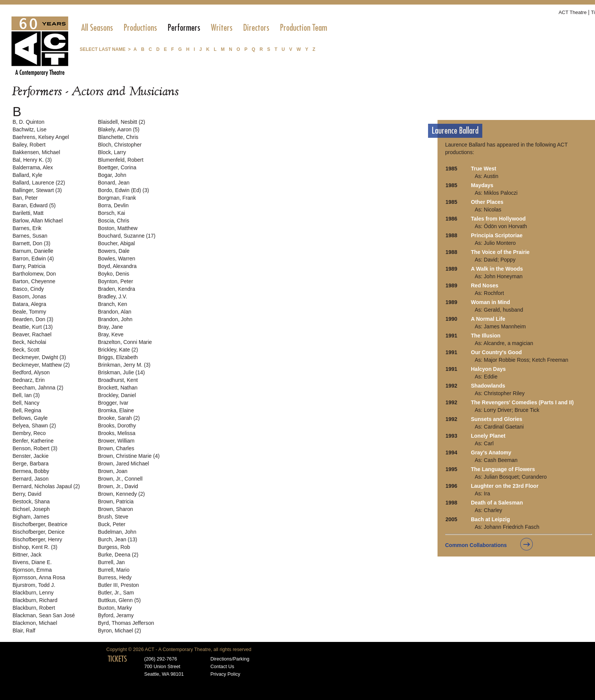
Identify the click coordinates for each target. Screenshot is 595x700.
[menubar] (204, 28)
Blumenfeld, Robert (121, 160)
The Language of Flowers (503, 469)
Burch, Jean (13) (118, 539)
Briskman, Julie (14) (121, 372)
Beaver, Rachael (32, 334)
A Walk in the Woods (497, 269)
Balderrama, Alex (33, 167)
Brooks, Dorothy (117, 426)
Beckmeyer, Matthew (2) (41, 365)
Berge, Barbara (31, 464)
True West (484, 169)
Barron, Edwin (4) (33, 259)
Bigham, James (31, 517)
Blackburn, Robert (34, 608)
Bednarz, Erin (29, 380)
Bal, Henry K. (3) (32, 160)
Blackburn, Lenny (33, 593)
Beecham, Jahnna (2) (38, 388)
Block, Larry (112, 152)
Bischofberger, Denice (39, 532)
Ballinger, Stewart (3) (37, 190)
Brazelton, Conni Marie (125, 342)
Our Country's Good (496, 352)
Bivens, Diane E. (32, 562)
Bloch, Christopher (120, 145)
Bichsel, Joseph (31, 509)
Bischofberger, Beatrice (40, 524)
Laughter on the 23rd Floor (505, 486)
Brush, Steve (113, 517)
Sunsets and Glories (497, 419)
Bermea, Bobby (31, 471)
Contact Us (222, 667)
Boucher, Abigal (116, 243)
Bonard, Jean (114, 183)
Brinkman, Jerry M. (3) (124, 365)
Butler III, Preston (118, 585)
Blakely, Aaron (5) (119, 129)
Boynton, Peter (116, 281)
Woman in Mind (490, 302)
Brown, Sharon (116, 509)
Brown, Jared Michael (124, 464)
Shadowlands (488, 386)
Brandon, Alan (115, 312)
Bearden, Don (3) (33, 319)
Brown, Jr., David (118, 486)
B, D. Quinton (28, 122)
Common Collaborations (476, 545)
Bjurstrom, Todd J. (34, 585)
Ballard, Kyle (28, 175)
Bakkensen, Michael (36, 152)
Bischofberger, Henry (37, 539)
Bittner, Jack (27, 555)
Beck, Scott (26, 350)
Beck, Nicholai (29, 342)
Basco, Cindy (28, 289)
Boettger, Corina (117, 167)
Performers (184, 28)
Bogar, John (112, 175)
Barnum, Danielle (33, 251)
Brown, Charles (116, 448)
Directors (256, 28)
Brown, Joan (113, 471)
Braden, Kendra (116, 289)
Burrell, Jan (111, 562)
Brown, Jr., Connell (120, 479)
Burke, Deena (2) (118, 555)
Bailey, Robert (29, 145)
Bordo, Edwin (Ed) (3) (124, 190)
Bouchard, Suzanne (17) (127, 236)
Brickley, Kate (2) (118, 350)
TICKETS (117, 659)
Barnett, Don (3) (31, 243)
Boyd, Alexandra (117, 266)
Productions (140, 28)
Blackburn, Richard (35, 600)
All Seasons (97, 28)
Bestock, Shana (31, 501)
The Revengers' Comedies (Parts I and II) (522, 402)
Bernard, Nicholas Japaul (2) (46, 486)
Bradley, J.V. (113, 296)
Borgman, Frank (117, 198)
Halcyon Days (488, 369)
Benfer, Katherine (33, 441)
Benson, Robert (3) (35, 448)
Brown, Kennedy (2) (121, 494)
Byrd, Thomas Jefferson (126, 623)
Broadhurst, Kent (118, 380)
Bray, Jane (110, 327)
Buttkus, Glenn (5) (119, 600)
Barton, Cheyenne (34, 281)
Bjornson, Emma (32, 570)
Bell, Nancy (26, 403)
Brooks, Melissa (117, 433)
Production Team (304, 28)
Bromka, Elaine (116, 410)
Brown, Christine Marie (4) (129, 456)
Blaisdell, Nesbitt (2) (122, 122)
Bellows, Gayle (30, 418)
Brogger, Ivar (113, 403)
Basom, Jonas (29, 296)
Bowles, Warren (116, 259)
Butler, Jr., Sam (116, 593)
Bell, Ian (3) (26, 395)
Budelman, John (117, 532)
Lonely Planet (488, 436)
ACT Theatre (573, 12)
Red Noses (485, 285)
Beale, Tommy (29, 312)
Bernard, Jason (31, 479)
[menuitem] (97, 28)
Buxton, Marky (115, 608)
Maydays (482, 185)
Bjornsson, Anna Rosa (39, 577)
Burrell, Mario (114, 570)
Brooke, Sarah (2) (119, 418)
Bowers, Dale (114, 251)
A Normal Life (488, 319)
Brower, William (116, 441)
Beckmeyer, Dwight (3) (39, 357)
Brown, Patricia (116, 501)
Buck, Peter (112, 524)
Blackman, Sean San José (44, 615)
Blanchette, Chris (118, 137)
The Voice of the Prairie (500, 252)
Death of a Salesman (497, 503)
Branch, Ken (113, 304)
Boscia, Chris (113, 221)
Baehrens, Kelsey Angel (41, 137)
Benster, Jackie (31, 456)
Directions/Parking (230, 659)
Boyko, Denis (113, 274)
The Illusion (486, 336)
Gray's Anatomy (491, 452)
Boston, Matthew (118, 228)
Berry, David (27, 494)
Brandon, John (115, 319)
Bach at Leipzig (490, 519)
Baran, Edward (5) (34, 205)
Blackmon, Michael (35, 623)
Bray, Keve (111, 334)
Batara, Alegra (29, 304)
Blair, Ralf (24, 631)
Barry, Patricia (29, 266)
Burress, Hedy (115, 577)
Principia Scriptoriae (497, 235)
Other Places (487, 202)
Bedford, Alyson (31, 372)
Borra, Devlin (113, 205)
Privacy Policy (225, 674)
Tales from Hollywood (498, 219)
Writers (222, 28)
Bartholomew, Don (34, 274)
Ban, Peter (25, 198)
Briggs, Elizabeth (118, 357)
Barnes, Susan (30, 236)
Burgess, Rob (114, 547)
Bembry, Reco (29, 433)
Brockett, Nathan (118, 388)
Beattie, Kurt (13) (33, 327)
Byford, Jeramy (116, 615)
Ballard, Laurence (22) (39, 183)
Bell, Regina (27, 410)
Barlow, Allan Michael (38, 221)
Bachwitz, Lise (29, 129)
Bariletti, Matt (28, 213)
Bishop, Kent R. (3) (35, 547)
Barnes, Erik (27, 228)
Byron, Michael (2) (120, 631)
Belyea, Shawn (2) (34, 426)
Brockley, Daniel (117, 395)
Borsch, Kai (112, 213)
